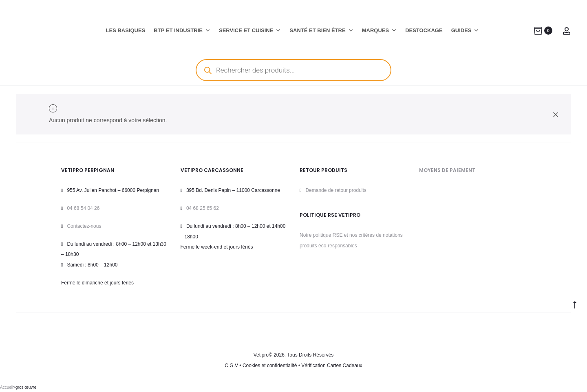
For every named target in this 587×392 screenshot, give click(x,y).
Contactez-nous (84, 226)
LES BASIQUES (126, 30)
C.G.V (231, 366)
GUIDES (465, 31)
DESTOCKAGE (424, 30)
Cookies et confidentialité (270, 366)
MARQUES (379, 31)
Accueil (7, 387)
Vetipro (261, 355)
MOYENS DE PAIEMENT (447, 170)
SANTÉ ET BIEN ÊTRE (321, 31)
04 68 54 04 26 (83, 208)
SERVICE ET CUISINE (250, 31)
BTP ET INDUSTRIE (182, 31)
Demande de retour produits (336, 190)
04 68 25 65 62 (203, 208)
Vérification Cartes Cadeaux (332, 366)
